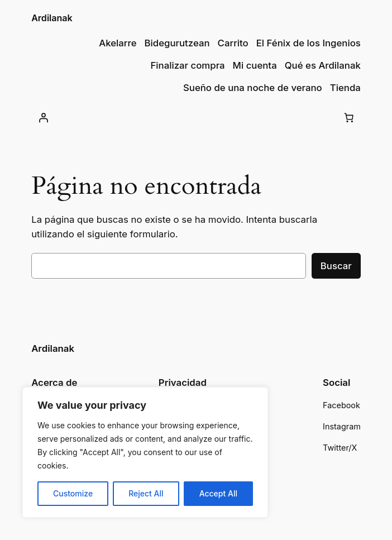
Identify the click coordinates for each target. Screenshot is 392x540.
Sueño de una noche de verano (253, 88)
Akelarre (118, 43)
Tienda (345, 88)
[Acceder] (43, 117)
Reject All (146, 493)
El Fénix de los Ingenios (309, 43)
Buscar (336, 266)
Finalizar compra (187, 65)
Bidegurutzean (177, 43)
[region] (145, 452)
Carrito (233, 43)
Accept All (218, 493)
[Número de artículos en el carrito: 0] (349, 117)
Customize (73, 493)
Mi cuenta (255, 65)
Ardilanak (52, 18)
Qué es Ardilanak (323, 65)
